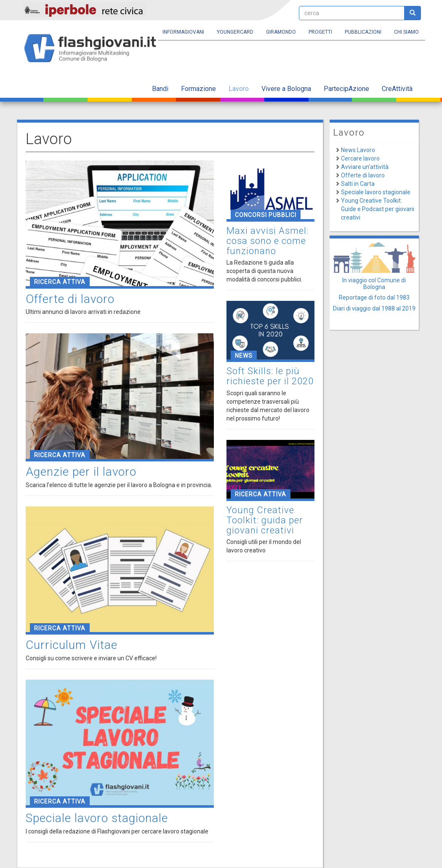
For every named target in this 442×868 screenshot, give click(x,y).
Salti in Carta (358, 184)
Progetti (320, 32)
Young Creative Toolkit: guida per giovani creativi (265, 520)
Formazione (198, 89)
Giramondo (281, 32)
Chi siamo (406, 32)
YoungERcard (235, 32)
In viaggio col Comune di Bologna (374, 283)
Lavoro (239, 89)
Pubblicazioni (363, 32)
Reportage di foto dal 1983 (374, 297)
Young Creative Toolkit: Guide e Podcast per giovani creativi (378, 209)
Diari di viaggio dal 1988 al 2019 (374, 308)
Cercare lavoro (360, 158)
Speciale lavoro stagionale (97, 818)
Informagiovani (183, 32)
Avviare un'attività (365, 167)
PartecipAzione (346, 89)
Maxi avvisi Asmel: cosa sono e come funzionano (268, 241)
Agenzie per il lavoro (81, 472)
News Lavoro (358, 150)
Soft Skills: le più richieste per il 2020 (270, 376)
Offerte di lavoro (70, 299)
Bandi (160, 89)
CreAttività (397, 89)
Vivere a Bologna (286, 89)
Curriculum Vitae (72, 645)
